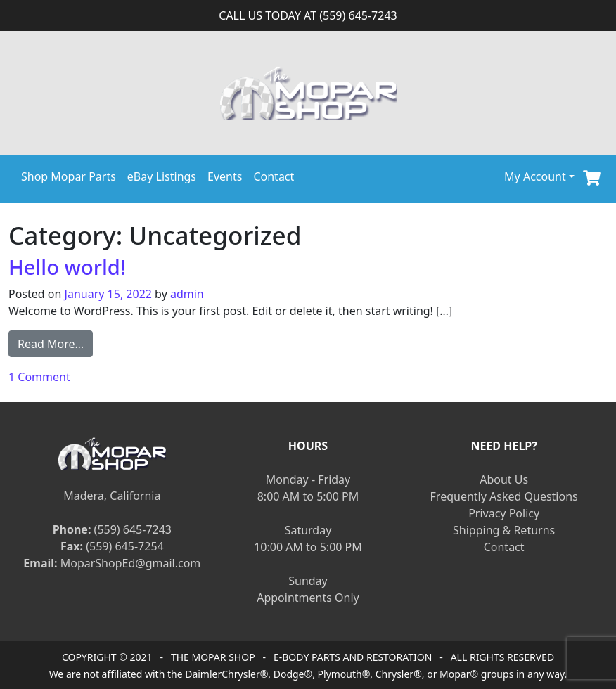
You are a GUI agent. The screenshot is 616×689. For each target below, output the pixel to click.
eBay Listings (162, 176)
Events (225, 176)
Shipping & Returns (504, 530)
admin (187, 294)
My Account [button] (535, 176)
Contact (274, 176)
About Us (504, 479)
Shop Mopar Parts (69, 176)
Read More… (55, 343)
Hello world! (67, 267)
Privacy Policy (504, 513)
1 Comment (39, 377)
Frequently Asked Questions (504, 496)
